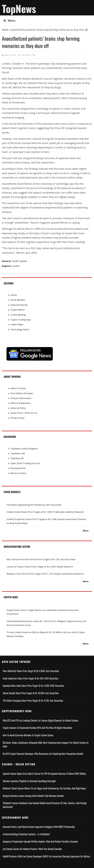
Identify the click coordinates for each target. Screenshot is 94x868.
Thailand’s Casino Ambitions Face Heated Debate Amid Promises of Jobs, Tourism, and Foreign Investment (45, 805)
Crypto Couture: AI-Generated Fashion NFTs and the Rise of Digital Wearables (37, 728)
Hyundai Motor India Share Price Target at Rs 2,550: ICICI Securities (33, 686)
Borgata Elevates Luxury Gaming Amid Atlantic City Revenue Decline (33, 796)
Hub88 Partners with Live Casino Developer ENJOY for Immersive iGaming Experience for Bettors (46, 856)
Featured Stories (19, 305)
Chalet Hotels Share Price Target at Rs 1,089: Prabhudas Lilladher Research (45, 512)
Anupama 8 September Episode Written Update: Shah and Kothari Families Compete (40, 841)
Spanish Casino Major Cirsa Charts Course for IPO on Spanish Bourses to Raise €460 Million (44, 774)
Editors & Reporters (21, 403)
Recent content (18, 473)
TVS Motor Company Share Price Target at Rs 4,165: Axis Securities (33, 701)
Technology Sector (20, 329)
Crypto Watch (18, 310)
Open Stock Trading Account (25, 463)
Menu (10, 21)
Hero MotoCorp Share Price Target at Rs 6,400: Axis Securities (31, 671)
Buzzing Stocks (18, 468)
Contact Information (21, 398)
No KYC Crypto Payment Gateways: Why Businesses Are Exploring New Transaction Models (43, 754)
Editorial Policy (18, 408)
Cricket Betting (18, 315)
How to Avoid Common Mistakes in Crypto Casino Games (28, 735)
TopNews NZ (17, 458)
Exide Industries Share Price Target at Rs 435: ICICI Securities (31, 678)
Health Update (20, 261)
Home (5, 30)
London (16, 266)
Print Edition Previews (22, 393)
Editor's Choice (18, 388)
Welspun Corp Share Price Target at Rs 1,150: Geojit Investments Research (45, 574)
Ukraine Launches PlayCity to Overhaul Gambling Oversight (29, 781)
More (86, 531)
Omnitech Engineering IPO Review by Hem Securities (34, 505)
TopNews (19, 8)
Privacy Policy (18, 418)
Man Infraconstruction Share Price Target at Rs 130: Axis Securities (41, 559)
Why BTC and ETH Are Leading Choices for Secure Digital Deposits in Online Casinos (41, 720)
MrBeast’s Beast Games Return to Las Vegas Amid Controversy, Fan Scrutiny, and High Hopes (44, 788)
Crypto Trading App (21, 320)
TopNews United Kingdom (24, 449)
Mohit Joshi (10, 55)
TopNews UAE (18, 453)
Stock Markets (18, 300)
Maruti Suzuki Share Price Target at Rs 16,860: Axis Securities (31, 693)
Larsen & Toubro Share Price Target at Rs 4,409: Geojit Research (40, 567)
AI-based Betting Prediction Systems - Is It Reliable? (26, 834)
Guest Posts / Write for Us (24, 413)
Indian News (17, 324)
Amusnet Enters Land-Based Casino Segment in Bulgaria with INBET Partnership (39, 827)
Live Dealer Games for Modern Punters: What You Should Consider (32, 849)
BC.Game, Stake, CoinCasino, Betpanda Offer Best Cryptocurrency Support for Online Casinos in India (46, 744)
